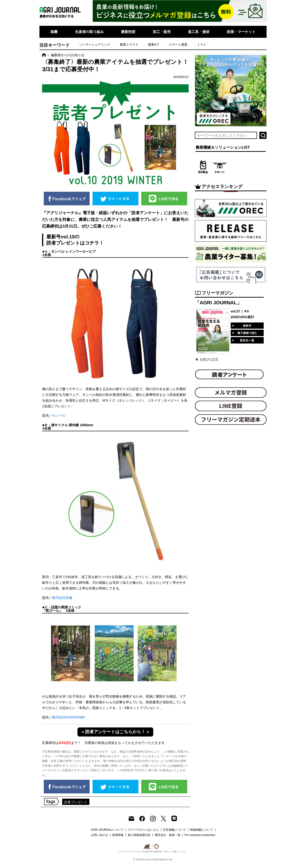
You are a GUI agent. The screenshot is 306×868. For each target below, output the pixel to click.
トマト (202, 45)
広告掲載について (175, 830)
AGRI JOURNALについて (107, 830)
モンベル (59, 415)
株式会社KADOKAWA (68, 717)
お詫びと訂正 (209, 359)
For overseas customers (200, 835)
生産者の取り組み (89, 32)
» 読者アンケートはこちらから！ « (115, 732)
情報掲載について (202, 830)
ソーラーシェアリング (95, 45)
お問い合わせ (99, 835)
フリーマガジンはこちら (143, 830)
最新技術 (128, 32)
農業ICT (154, 45)
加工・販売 (162, 32)
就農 (54, 32)
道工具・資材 (199, 32)
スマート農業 (178, 45)
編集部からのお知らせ (68, 55)
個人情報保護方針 (139, 835)
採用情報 (118, 835)
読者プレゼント (76, 802)
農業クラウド (129, 45)
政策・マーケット (241, 32)
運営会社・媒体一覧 (168, 835)
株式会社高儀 (62, 598)
